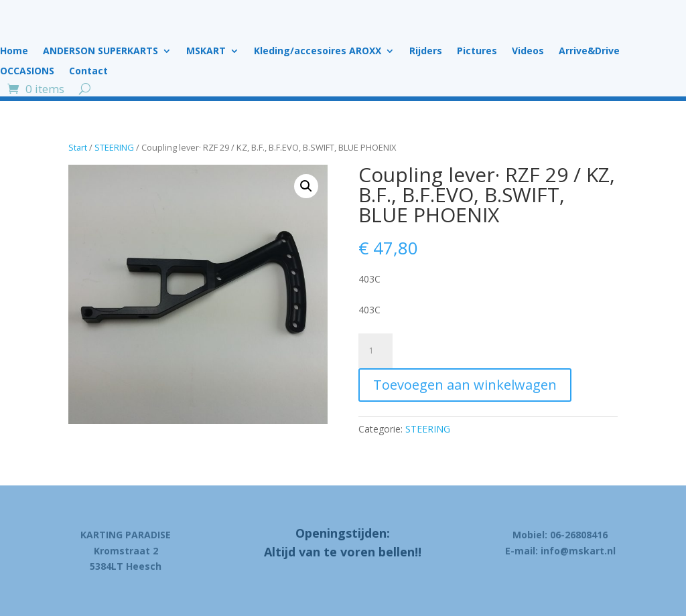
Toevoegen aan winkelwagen (465, 385)
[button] (306, 186)
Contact (88, 72)
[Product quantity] (376, 351)
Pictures (477, 52)
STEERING (114, 147)
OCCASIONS (27, 72)
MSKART (206, 52)
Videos (528, 52)
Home (14, 52)
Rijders (426, 52)
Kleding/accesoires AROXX (318, 52)
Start (78, 147)
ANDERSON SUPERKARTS (100, 52)
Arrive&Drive (589, 52)
